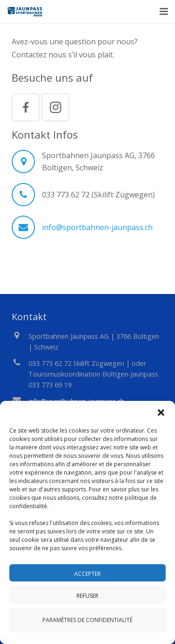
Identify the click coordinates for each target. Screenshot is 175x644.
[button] (161, 413)
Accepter (87, 574)
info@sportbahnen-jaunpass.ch (97, 227)
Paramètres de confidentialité (87, 620)
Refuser (87, 596)
